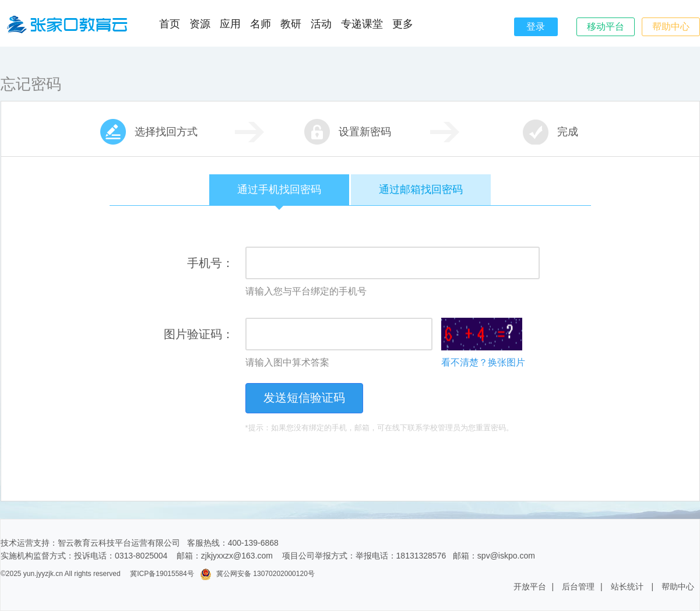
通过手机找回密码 (279, 194)
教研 (291, 24)
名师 (261, 24)
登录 (536, 27)
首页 (170, 24)
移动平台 (606, 27)
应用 (230, 24)
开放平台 (530, 587)
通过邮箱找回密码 (421, 189)
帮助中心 (671, 27)
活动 (321, 24)
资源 (200, 24)
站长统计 (627, 587)
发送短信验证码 (304, 398)
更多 (403, 24)
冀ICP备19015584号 (162, 574)
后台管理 (578, 587)
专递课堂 (362, 24)
